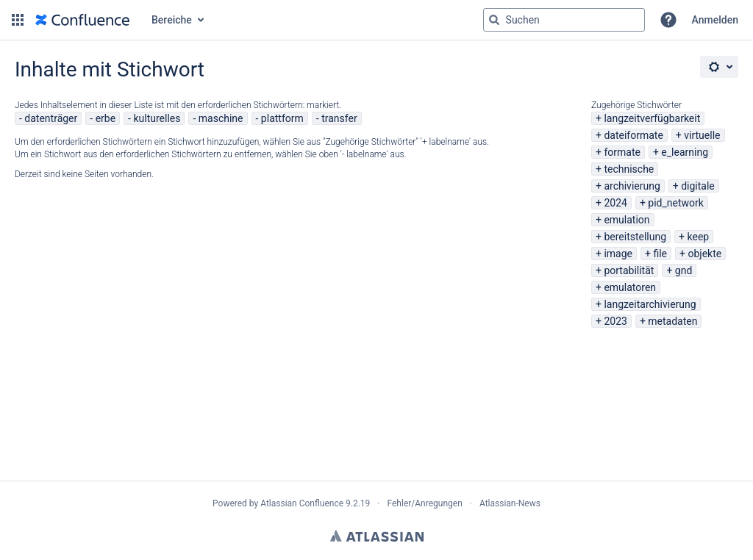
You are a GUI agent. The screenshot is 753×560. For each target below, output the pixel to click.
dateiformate (633, 135)
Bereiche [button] (172, 20)
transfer (339, 118)
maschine (221, 118)
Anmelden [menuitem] (715, 20)
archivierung (632, 186)
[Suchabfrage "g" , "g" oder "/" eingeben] (564, 20)
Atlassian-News (510, 503)
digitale (698, 186)
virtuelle (702, 135)
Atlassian (377, 536)
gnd (684, 270)
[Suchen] (494, 20)
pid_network (676, 203)
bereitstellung (635, 237)
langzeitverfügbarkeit (652, 118)
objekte (704, 254)
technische (629, 169)
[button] (18, 20)
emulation (627, 220)
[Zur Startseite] (82, 20)
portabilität (629, 270)
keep (699, 237)
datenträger (51, 118)
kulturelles (157, 118)
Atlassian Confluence (302, 503)
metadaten (672, 321)
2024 (615, 203)
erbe (106, 118)
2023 (615, 321)
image (618, 254)
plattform (282, 118)
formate (622, 152)
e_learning (685, 152)
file (660, 254)
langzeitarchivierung (650, 304)
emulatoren (630, 287)
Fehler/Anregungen (425, 503)
